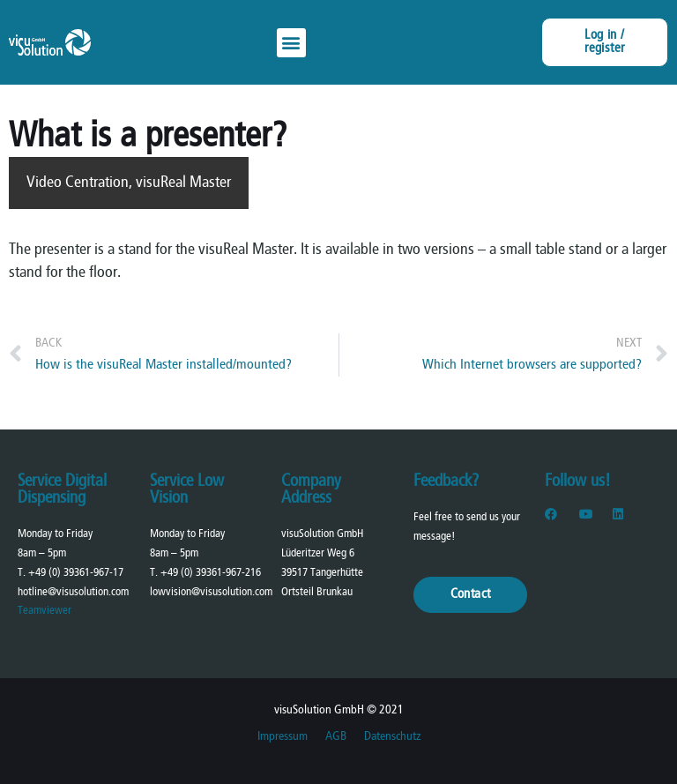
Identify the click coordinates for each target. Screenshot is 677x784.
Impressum (283, 737)
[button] (291, 43)
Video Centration (78, 183)
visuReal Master (183, 183)
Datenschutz (392, 737)
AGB (336, 737)
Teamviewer (45, 611)
